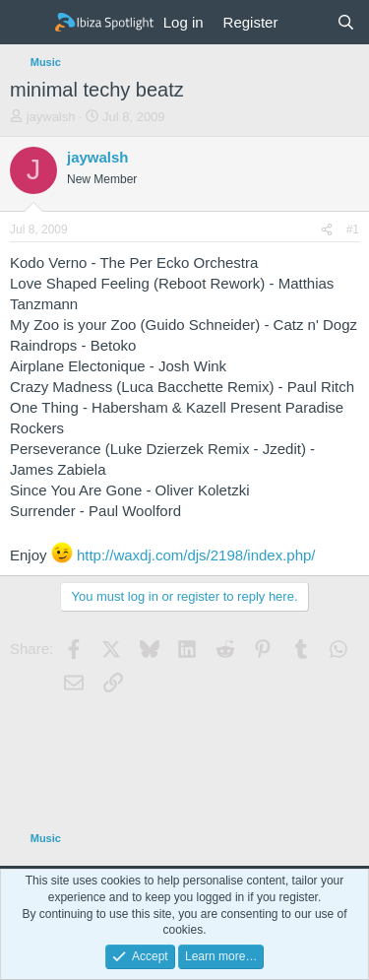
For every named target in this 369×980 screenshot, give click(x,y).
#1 (353, 229)
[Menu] (27, 23)
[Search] (346, 22)
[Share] (327, 230)
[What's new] (307, 22)
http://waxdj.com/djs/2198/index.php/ (196, 555)
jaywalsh (51, 117)
